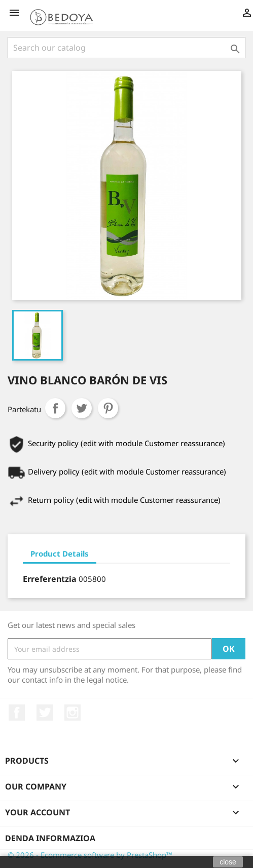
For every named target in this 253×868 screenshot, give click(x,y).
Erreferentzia (50, 579)
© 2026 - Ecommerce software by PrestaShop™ (90, 855)
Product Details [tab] (60, 554)
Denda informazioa (50, 838)
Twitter (45, 713)
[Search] (126, 48)
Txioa (82, 408)
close (228, 862)
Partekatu (55, 408)
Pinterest (108, 408)
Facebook (17, 713)
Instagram (73, 713)
